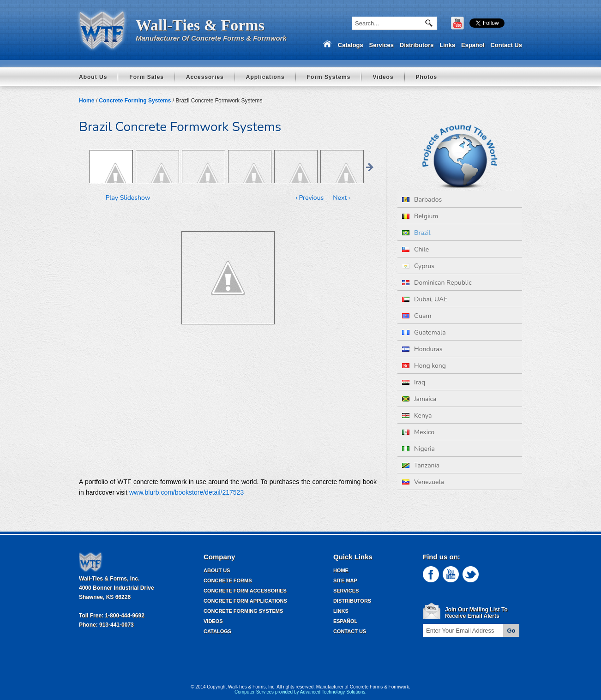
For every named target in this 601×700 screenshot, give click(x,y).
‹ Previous (310, 198)
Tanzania (421, 465)
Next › (341, 198)
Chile (415, 249)
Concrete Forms (228, 580)
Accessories (205, 77)
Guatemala (424, 332)
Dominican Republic (437, 283)
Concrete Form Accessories (245, 591)
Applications (265, 77)
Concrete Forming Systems (135, 101)
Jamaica (419, 399)
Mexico (418, 432)
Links (447, 45)
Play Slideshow (128, 198)
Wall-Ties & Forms (200, 25)
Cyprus (418, 266)
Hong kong (424, 366)
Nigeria (418, 449)
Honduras (422, 349)
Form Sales (147, 77)
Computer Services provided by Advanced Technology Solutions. (300, 692)
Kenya (417, 416)
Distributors (417, 45)
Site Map (345, 580)
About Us (93, 77)
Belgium (420, 216)
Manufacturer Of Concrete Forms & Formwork (211, 38)
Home (87, 101)
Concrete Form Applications (245, 601)
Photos (427, 77)
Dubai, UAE (425, 299)
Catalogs (351, 45)
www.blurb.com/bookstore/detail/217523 (186, 492)
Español (473, 45)
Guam (417, 316)
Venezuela (423, 482)
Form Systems (329, 77)
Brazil (416, 233)
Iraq (414, 382)
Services (382, 45)
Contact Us (506, 45)
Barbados (422, 200)
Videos (383, 77)
